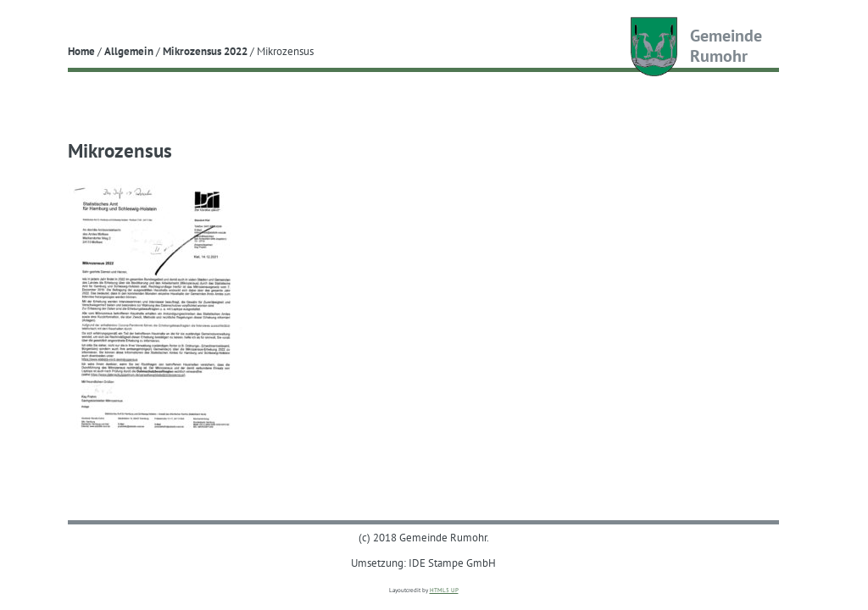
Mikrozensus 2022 (205, 51)
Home (81, 51)
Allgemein (129, 51)
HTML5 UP (444, 590)
